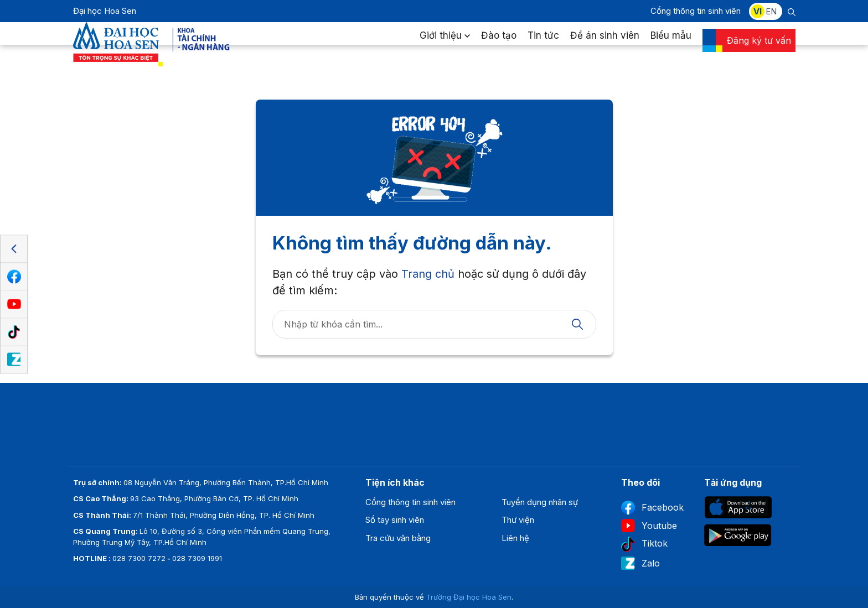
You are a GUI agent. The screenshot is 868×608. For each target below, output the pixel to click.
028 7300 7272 (139, 558)
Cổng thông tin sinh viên (696, 11)
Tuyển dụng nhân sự (540, 502)
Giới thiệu (445, 46)
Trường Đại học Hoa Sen (469, 597)
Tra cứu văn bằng (398, 538)
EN (771, 11)
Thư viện (518, 520)
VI (758, 11)
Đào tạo (499, 46)
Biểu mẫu (671, 46)
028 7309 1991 (197, 558)
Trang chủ (428, 274)
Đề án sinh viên (605, 46)
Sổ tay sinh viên (395, 520)
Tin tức (543, 46)
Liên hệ (515, 538)
